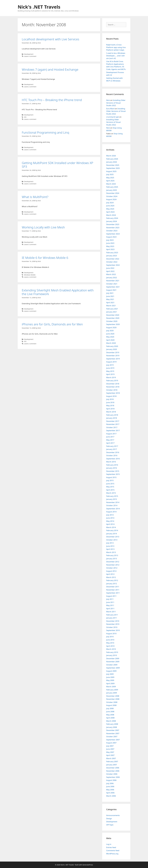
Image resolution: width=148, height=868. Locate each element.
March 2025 (111, 184)
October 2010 (112, 627)
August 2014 (111, 512)
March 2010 (111, 649)
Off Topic (110, 825)
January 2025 (112, 190)
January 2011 (112, 618)
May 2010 (110, 643)
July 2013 (110, 543)
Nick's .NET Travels (39, 7)
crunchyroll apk (113, 117)
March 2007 (111, 758)
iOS (25, 117)
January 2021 (112, 312)
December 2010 (113, 621)
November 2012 (113, 565)
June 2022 (110, 268)
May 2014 (110, 521)
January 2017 (112, 449)
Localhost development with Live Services (51, 39)
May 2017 (110, 440)
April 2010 (110, 646)
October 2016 (112, 455)
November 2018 (113, 387)
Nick (108, 100)
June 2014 (110, 518)
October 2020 (112, 321)
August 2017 (111, 434)
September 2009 (113, 668)
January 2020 (112, 349)
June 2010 (110, 640)
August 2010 (111, 633)
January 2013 (112, 559)
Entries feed (111, 847)
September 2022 (113, 265)
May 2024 (110, 209)
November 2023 (113, 228)
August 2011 (111, 596)
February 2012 (112, 580)
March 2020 (111, 343)
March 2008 (111, 721)
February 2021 (112, 309)
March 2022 (111, 274)
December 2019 (113, 352)
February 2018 (112, 415)
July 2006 (110, 783)
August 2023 (111, 237)
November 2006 (113, 771)
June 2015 (110, 484)
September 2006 (113, 777)
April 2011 (110, 609)
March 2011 (111, 612)
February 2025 (112, 187)
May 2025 (110, 178)
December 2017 (113, 421)
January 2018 (112, 418)
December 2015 (113, 471)
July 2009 (110, 674)
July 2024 (110, 203)
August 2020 (111, 327)
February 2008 (112, 724)
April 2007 (110, 755)
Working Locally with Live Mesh (43, 227)
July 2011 (110, 599)
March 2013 (111, 552)
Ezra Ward (110, 109)
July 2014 (110, 515)
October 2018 (112, 390)
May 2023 (110, 246)
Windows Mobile (30, 275)
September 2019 (113, 359)
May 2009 (110, 680)
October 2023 (112, 231)
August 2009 (111, 671)
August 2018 (111, 396)
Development (29, 54)
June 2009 (110, 677)
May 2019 (110, 371)
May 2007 (110, 752)
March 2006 (111, 796)
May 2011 (110, 605)
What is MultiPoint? (35, 197)
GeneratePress (88, 865)
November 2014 (113, 502)
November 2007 (113, 733)
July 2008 (110, 708)
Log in (109, 844)
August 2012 (111, 571)
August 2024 (111, 199)
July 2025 (110, 174)
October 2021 (112, 284)
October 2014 (112, 505)
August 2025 (111, 171)
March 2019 (111, 377)
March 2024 (111, 215)
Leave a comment (30, 56)
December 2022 (113, 259)
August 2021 (111, 290)
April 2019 (110, 374)
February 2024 (112, 218)
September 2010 (113, 630)
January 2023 (112, 256)
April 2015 (110, 490)
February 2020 (112, 346)
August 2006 (111, 780)
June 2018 (110, 402)
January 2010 (112, 655)
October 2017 (112, 427)
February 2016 (112, 465)
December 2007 (113, 730)
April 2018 (110, 409)
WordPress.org (112, 854)
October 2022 (112, 262)
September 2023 (113, 234)
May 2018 (110, 405)
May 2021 (110, 299)
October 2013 (112, 540)
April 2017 (110, 443)
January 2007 (112, 765)
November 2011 (113, 590)
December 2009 (113, 658)
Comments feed (113, 850)
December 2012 (113, 562)
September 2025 (113, 168)
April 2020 (110, 340)
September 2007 (113, 740)
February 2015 (112, 496)
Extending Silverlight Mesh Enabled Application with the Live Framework (58, 292)
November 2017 (113, 424)
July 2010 (110, 637)
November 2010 (113, 624)
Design (109, 818)
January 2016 (112, 468)
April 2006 (110, 793)
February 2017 (112, 446)
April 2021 (110, 302)
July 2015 (110, 480)
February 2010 (112, 652)
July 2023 (110, 240)
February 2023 (112, 253)
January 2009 (112, 693)
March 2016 (111, 462)
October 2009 (112, 665)
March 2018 (111, 412)
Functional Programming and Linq (45, 132)
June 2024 (110, 206)
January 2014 (112, 534)
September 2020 (113, 324)
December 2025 (113, 165)
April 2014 (110, 524)
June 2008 (110, 712)
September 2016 (113, 459)
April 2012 (110, 574)
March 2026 (111, 156)
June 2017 (110, 437)
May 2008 (110, 715)
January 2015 (112, 499)
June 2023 (110, 243)
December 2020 (113, 315)
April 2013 (110, 549)
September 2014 (113, 509)
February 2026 (112, 159)
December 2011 (113, 587)
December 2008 (113, 696)
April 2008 (110, 718)
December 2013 (113, 537)
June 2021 (110, 296)
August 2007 (111, 743)
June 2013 (110, 546)
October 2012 (112, 568)
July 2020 (110, 331)
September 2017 (113, 430)
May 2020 (110, 337)
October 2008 (112, 702)
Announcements (113, 815)
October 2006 (112, 774)
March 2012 (111, 577)
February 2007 (112, 761)
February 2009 (112, 690)
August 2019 (111, 362)
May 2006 (110, 790)
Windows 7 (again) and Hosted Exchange (50, 69)
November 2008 (113, 699)
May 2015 (110, 487)
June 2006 (110, 786)
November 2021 (113, 281)
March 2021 (111, 306)
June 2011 (110, 602)
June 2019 (110, 368)
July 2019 (110, 365)
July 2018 (110, 399)
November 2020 (113, 318)
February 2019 (112, 381)
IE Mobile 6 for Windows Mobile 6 (45, 258)
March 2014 (111, 527)
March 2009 (111, 687)
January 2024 (112, 221)
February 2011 (112, 615)
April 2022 (110, 271)
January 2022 (112, 278)
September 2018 (113, 393)
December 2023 (113, 224)
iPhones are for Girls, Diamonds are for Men (52, 324)
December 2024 (113, 193)
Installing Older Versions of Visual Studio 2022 (116, 103)
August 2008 (111, 705)
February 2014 (112, 530)
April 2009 (110, 683)
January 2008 (112, 727)
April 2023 (110, 249)
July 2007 (110, 746)
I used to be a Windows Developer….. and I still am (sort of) (116, 56)
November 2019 (113, 356)
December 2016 (113, 452)
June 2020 (110, 334)
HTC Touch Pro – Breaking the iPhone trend (52, 100)
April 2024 (110, 212)
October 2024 (112, 196)
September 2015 (113, 474)
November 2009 (113, 662)
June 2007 (110, 749)
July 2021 (110, 293)
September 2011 (113, 593)
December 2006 (113, 768)
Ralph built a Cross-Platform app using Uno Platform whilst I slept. (116, 47)
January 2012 (112, 584)
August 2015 (111, 477)
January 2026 (112, 162)
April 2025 (110, 181)
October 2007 (112, 736)
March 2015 (111, 493)
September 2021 (113, 287)
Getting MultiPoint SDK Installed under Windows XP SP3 (57, 165)
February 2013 (112, 555)
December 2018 (113, 384)
